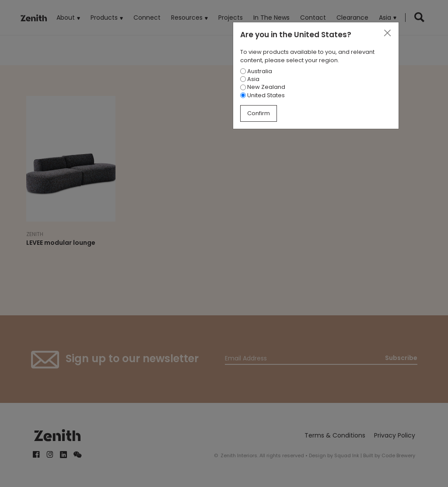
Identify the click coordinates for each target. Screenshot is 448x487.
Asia (250, 79)
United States (262, 95)
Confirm (259, 113)
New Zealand (263, 87)
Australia (256, 71)
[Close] (387, 33)
